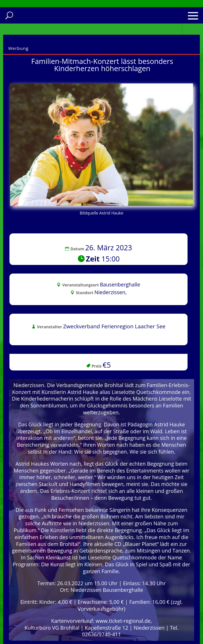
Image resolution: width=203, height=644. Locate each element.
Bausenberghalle (120, 284)
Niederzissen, (111, 292)
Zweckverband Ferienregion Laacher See (114, 326)
